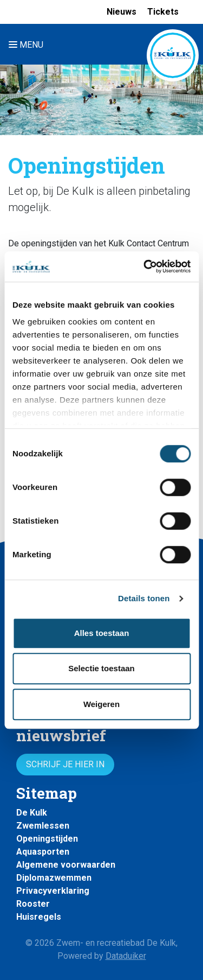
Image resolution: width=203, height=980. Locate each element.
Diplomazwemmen (54, 878)
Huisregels (39, 917)
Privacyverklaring (53, 891)
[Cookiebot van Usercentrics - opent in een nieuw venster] (145, 266)
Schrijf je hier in (65, 764)
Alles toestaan (102, 633)
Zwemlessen (43, 826)
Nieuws (122, 12)
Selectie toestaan (101, 668)
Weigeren (101, 704)
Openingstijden (47, 839)
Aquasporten (43, 852)
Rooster (33, 904)
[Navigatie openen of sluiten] (28, 44)
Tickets (163, 12)
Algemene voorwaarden (66, 865)
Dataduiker (126, 956)
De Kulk (32, 813)
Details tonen (144, 598)
